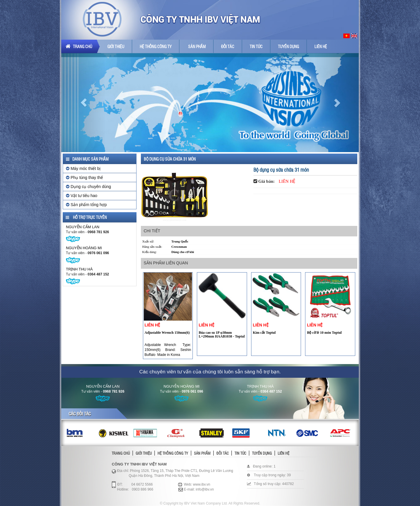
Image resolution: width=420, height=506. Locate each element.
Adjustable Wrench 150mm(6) (167, 333)
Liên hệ (321, 46)
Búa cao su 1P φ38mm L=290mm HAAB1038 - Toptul (222, 334)
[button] (84, 103)
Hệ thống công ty (156, 46)
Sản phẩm (197, 46)
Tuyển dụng (288, 46)
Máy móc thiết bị (83, 168)
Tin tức (256, 46)
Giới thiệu (116, 46)
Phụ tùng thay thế (84, 178)
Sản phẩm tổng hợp (86, 205)
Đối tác (228, 46)
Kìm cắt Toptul (264, 333)
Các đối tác (80, 414)
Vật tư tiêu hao (82, 196)
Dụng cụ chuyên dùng (89, 187)
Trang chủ (79, 46)
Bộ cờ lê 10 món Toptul (324, 333)
